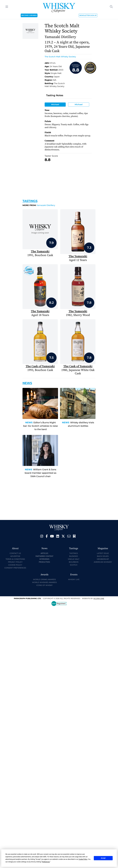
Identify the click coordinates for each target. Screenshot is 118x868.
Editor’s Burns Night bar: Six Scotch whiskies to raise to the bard (41, 426)
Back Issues (103, 556)
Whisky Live (74, 579)
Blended (74, 556)
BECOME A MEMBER (29, 15)
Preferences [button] (46, 862)
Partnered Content (44, 556)
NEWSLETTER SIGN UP (88, 15)
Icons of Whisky (44, 585)
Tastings (30, 201)
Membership (103, 559)
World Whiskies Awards (44, 582)
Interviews (44, 559)
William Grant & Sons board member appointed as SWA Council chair (41, 473)
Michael (55, 104)
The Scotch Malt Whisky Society (60, 57)
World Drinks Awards (44, 579)
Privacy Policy (15, 562)
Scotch (74, 565)
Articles (44, 553)
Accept (103, 858)
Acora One (99, 598)
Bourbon (74, 562)
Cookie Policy (15, 565)
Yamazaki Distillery (39, 205)
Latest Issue (103, 553)
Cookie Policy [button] (83, 859)
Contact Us (15, 553)
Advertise (15, 556)
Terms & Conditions (15, 559)
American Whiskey (103, 562)
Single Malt (74, 559)
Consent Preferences (15, 568)
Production (44, 562)
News (29, 423)
